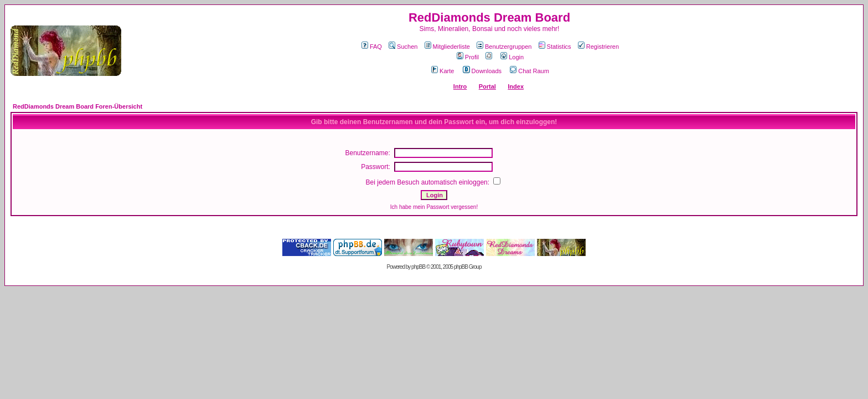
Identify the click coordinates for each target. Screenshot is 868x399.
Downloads (482, 71)
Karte (443, 71)
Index (516, 86)
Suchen (403, 47)
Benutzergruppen (504, 47)
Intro (460, 86)
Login (512, 57)
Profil (468, 57)
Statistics (555, 47)
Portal (487, 86)
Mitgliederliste (447, 47)
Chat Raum (529, 71)
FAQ (372, 47)
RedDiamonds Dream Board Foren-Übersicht (77, 106)
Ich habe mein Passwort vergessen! (434, 207)
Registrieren (598, 47)
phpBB (418, 267)
